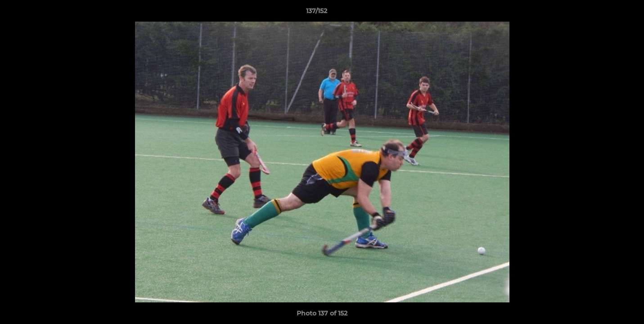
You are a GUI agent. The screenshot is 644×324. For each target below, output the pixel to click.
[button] (606, 13)
